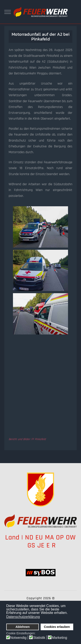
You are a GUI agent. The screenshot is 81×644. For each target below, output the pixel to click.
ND (29, 537)
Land (12, 537)
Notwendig (18, 638)
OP (60, 537)
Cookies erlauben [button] (57, 627)
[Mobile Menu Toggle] (8, 12)
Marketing (59, 638)
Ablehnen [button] (23, 627)
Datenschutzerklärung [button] (23, 617)
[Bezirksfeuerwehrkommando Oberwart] (41, 12)
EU (39, 537)
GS (31, 545)
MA (49, 537)
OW (71, 537)
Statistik (39, 638)
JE (41, 545)
